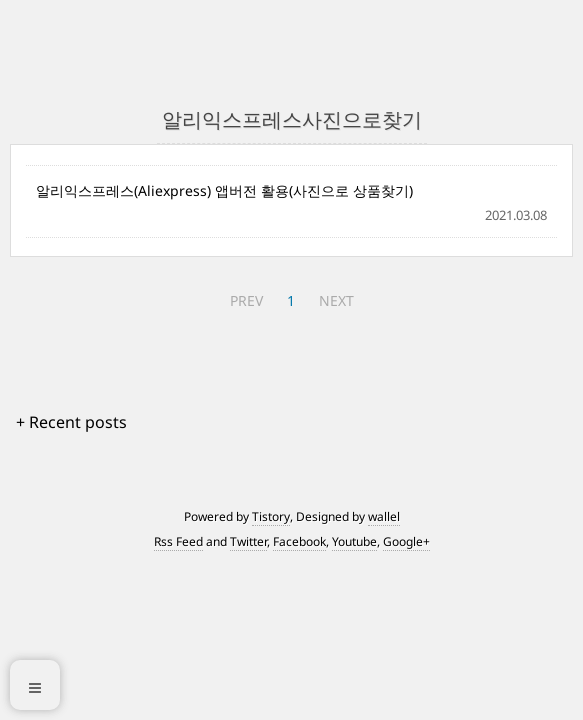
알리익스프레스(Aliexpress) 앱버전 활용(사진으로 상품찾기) (224, 190)
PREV (246, 300)
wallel (384, 516)
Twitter (248, 541)
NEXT (336, 300)
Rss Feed (178, 541)
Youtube (354, 541)
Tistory (271, 516)
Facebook (299, 541)
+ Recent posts (71, 422)
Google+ (406, 541)
